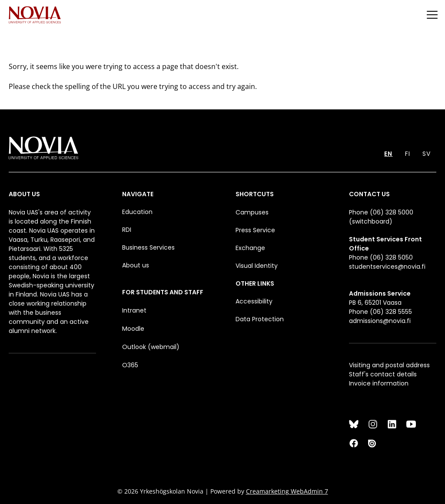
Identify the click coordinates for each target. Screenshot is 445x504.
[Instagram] (373, 424)
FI (408, 154)
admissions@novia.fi (380, 321)
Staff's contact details (383, 374)
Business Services (148, 247)
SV (427, 154)
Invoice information (379, 383)
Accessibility (254, 301)
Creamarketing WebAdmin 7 (287, 491)
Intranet (134, 310)
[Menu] (432, 15)
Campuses (252, 212)
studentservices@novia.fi (387, 267)
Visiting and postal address (389, 365)
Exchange (250, 248)
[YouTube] (411, 424)
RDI (127, 230)
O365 (130, 365)
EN (388, 154)
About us (136, 265)
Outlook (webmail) (151, 347)
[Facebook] (354, 443)
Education (137, 212)
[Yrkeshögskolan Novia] (35, 15)
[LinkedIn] (392, 424)
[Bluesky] (354, 424)
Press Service (255, 230)
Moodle (133, 329)
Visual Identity (257, 266)
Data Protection (260, 319)
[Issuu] (373, 443)
